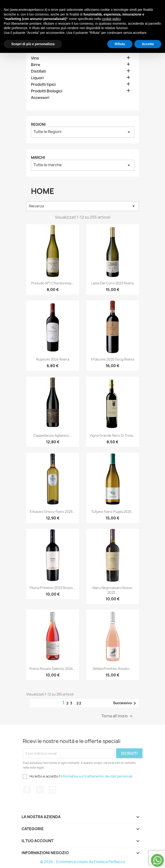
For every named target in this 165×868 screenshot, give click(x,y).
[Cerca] (47, 21)
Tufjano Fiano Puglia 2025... (113, 512)
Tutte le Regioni (83, 132)
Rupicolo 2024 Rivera (53, 359)
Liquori (37, 78)
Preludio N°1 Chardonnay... (53, 283)
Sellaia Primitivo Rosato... (112, 669)
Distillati (38, 71)
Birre (36, 65)
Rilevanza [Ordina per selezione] (83, 206)
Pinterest (40, 790)
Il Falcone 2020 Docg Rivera (113, 359)
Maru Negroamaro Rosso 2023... (112, 590)
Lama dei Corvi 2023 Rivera (112, 283)
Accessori (40, 98)
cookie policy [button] (111, 834)
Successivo (125, 703)
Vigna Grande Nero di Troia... (113, 435)
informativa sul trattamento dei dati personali (96, 776)
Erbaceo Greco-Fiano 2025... (53, 512)
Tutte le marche (83, 165)
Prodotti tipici (43, 84)
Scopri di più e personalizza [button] (33, 859)
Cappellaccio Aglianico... (53, 435)
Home (39, 48)
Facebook (27, 790)
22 (79, 703)
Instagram (53, 790)
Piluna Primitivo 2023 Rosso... (53, 588)
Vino (35, 58)
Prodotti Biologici (47, 91)
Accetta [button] (148, 859)
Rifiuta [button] (120, 859)
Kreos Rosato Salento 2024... (53, 669)
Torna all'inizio (118, 716)
